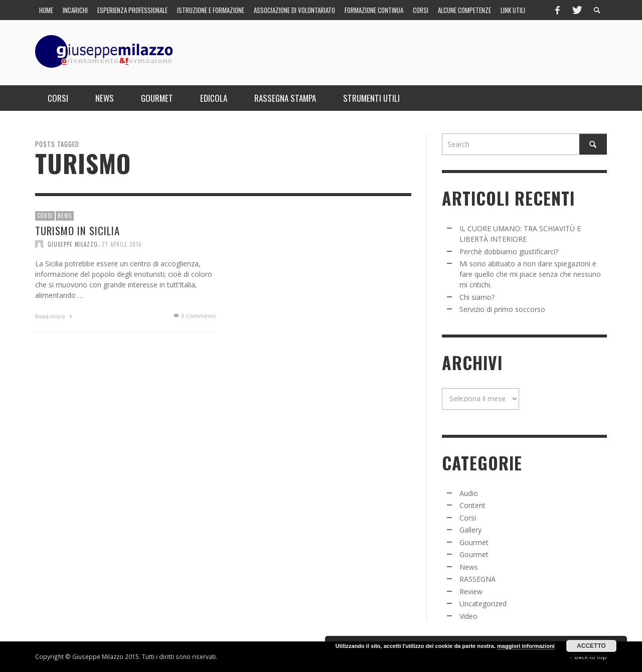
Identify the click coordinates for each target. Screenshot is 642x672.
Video (468, 616)
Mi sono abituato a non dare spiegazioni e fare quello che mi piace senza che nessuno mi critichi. (530, 274)
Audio (469, 493)
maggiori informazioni (526, 646)
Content (472, 505)
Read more (55, 317)
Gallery (470, 530)
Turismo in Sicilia (77, 230)
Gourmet (474, 542)
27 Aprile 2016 (122, 244)
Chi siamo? (477, 297)
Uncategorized (483, 604)
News (65, 216)
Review (471, 592)
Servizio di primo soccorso (502, 309)
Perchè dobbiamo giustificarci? (509, 251)
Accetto (591, 646)
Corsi (45, 216)
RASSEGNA (477, 579)
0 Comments (194, 316)
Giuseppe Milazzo (73, 244)
